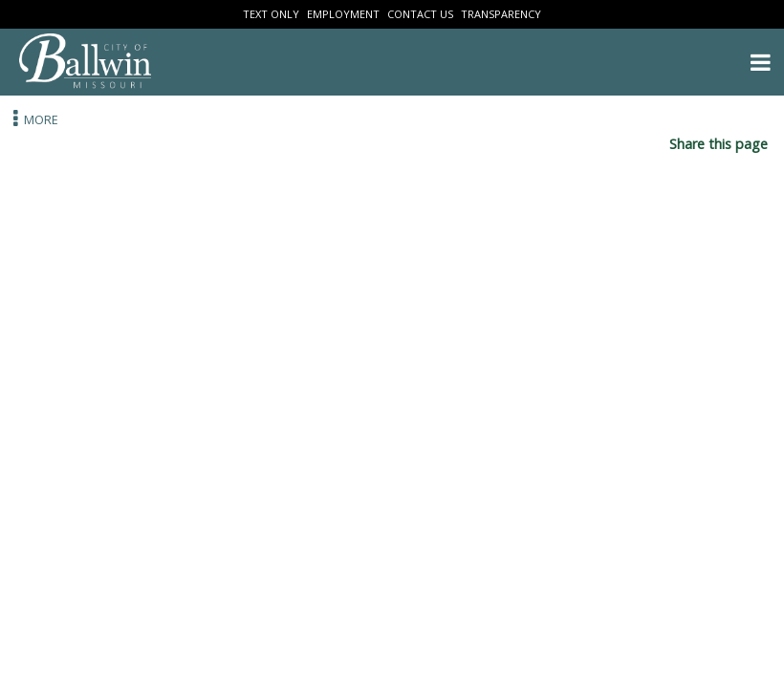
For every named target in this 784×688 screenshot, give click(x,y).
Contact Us (420, 14)
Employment (343, 14)
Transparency (501, 14)
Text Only (271, 14)
